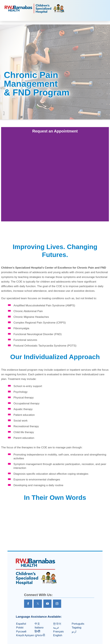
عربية (56, 627)
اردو (74, 631)
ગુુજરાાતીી (40, 635)
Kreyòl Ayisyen (25, 635)
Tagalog (77, 627)
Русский (21, 631)
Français (58, 631)
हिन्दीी (37, 631)
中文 (37, 624)
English (58, 635)
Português (78, 624)
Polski (20, 627)
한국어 (57, 624)
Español (21, 624)
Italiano (39, 627)
